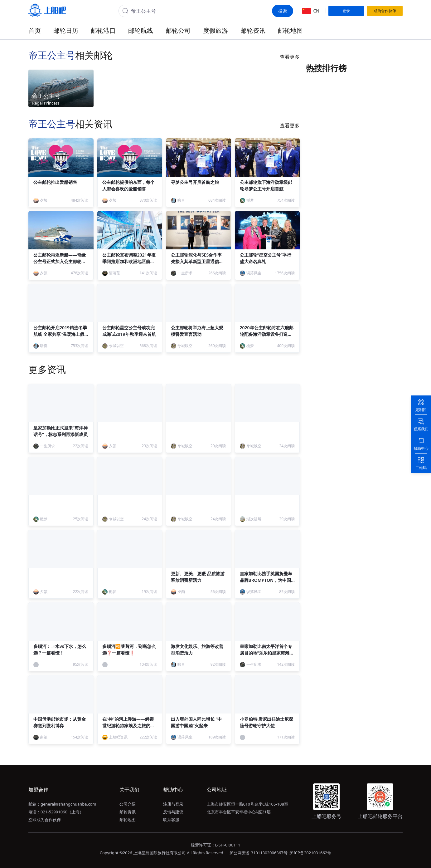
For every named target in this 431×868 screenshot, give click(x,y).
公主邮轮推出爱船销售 (55, 182)
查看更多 (290, 57)
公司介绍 (128, 804)
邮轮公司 (178, 30)
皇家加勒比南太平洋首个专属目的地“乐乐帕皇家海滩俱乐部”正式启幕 (267, 653)
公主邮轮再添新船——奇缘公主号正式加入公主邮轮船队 (60, 261)
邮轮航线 (141, 30)
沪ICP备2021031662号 (310, 853)
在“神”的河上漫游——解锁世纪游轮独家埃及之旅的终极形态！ (128, 726)
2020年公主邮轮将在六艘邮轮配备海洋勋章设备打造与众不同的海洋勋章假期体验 (267, 334)
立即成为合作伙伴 (45, 820)
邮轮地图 (290, 30)
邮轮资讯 (253, 30)
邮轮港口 (103, 30)
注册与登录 (173, 804)
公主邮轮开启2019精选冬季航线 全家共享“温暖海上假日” (60, 334)
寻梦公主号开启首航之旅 (195, 182)
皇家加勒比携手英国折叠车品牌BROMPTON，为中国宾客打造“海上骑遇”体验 (266, 580)
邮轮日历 (66, 30)
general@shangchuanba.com (68, 804)
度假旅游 (215, 30)
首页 (35, 30)
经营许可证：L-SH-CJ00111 (216, 845)
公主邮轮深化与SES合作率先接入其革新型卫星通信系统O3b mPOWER (197, 261)
